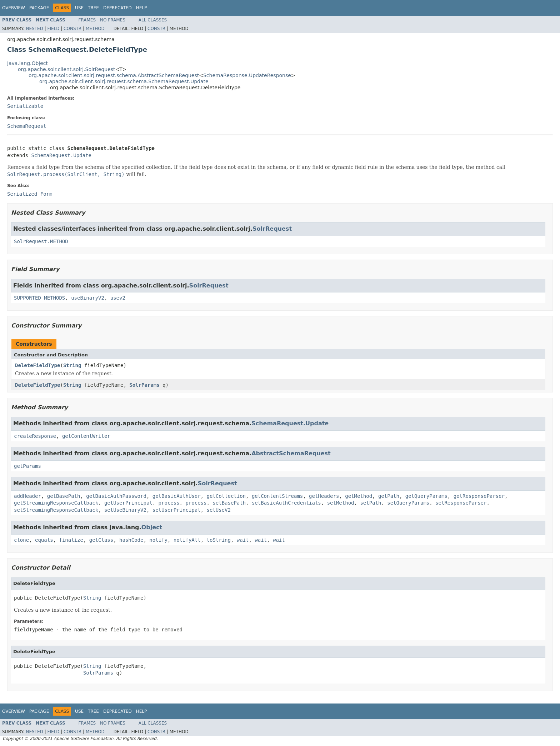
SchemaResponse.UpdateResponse (247, 75)
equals (44, 540)
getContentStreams (277, 496)
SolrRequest (272, 229)
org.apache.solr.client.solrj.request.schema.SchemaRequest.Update (124, 81)
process (169, 503)
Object (152, 527)
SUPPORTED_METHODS (39, 298)
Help (142, 8)
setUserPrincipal (177, 510)
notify (158, 540)
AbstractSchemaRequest (291, 453)
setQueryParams (408, 503)
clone (21, 540)
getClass (101, 540)
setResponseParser (461, 503)
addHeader (27, 496)
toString (219, 540)
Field (53, 29)
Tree (93, 8)
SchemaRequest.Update (61, 155)
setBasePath (229, 503)
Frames (87, 20)
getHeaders (324, 496)
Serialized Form (30, 194)
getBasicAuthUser (177, 496)
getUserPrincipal (128, 503)
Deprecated (117, 8)
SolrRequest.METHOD (41, 241)
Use (79, 8)
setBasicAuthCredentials (286, 503)
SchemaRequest (27, 126)
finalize (71, 540)
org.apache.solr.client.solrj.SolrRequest (66, 69)
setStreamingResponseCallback (56, 510)
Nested (34, 29)
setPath (371, 503)
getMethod (359, 496)
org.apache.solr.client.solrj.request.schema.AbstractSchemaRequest (114, 75)
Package (39, 8)
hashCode (131, 540)
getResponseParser (479, 496)
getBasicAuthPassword (116, 496)
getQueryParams (426, 496)
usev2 (118, 298)
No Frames (113, 20)
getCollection (226, 496)
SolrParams (144, 385)
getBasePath (64, 496)
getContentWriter (86, 436)
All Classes (153, 20)
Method (95, 29)
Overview (14, 8)
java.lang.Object (27, 63)
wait (243, 540)
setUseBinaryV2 (125, 510)
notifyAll (187, 540)
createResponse (35, 436)
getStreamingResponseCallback (56, 503)
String (72, 365)
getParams (27, 466)
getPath (389, 496)
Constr (72, 29)
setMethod (341, 503)
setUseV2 (218, 510)
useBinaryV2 (88, 298)
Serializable (25, 106)
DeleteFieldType (37, 365)
